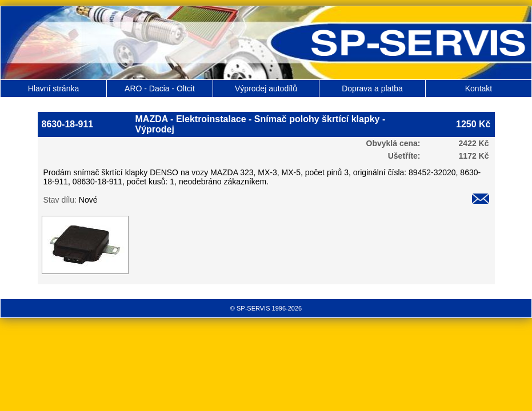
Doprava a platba (372, 88)
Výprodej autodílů (266, 88)
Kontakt (479, 88)
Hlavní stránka (53, 88)
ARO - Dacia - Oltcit (160, 88)
